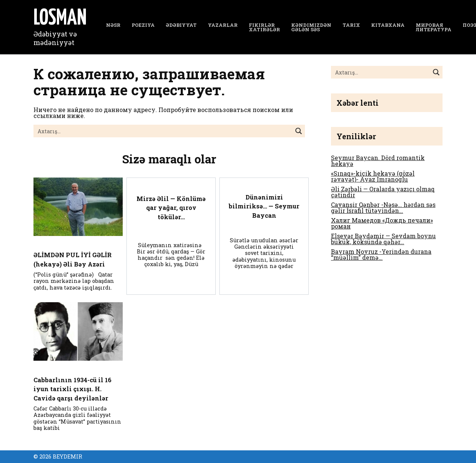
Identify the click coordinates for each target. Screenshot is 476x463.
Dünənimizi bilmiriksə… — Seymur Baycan (264, 206)
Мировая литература (434, 27)
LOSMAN (60, 19)
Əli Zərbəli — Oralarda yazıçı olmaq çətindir (383, 192)
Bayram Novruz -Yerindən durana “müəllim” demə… (381, 254)
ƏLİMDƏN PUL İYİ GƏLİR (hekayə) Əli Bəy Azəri (74, 259)
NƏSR (113, 25)
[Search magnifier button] (299, 131)
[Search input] (163, 131)
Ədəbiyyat (181, 25)
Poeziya (143, 25)
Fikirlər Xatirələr (264, 27)
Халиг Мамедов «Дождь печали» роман (382, 223)
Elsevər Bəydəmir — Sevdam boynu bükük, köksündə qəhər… (383, 239)
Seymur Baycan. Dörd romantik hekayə (378, 161)
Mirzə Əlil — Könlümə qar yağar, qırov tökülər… (171, 207)
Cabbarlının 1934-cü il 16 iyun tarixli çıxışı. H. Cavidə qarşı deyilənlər (75, 389)
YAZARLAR (223, 25)
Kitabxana (388, 25)
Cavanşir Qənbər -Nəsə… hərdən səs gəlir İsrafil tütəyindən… (383, 207)
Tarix (351, 25)
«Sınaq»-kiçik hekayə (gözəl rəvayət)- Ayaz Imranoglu (373, 176)
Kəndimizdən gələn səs (311, 27)
